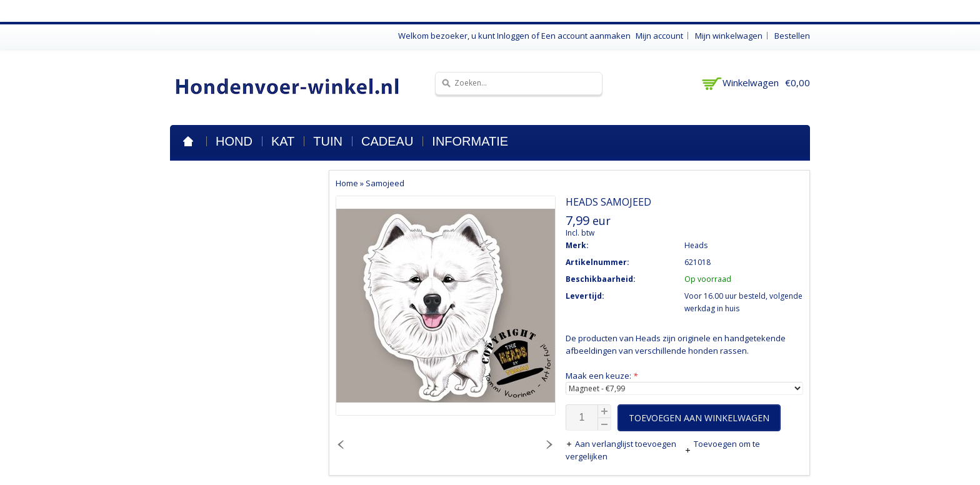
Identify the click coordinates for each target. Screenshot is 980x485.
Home (188, 141)
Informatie (470, 141)
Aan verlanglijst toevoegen (622, 444)
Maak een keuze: (602, 376)
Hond (234, 141)
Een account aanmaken (586, 36)
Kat (283, 141)
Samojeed (385, 183)
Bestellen (792, 36)
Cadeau (387, 141)
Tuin (328, 141)
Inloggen (513, 36)
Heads (696, 245)
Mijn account (659, 36)
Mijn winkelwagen (729, 36)
